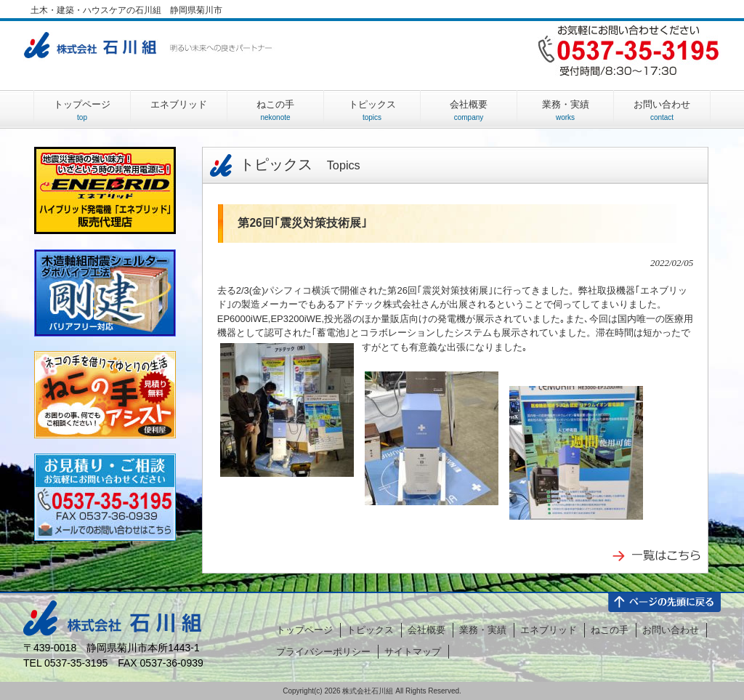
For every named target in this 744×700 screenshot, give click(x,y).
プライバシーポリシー (323, 652)
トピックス (282, 164)
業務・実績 (483, 630)
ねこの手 (610, 630)
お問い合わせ (671, 630)
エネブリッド (549, 630)
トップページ (304, 630)
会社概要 (426, 630)
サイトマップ (413, 652)
